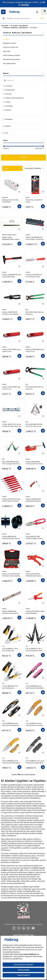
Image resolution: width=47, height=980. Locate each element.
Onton (28, 197)
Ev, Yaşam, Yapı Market (19, 26)
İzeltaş (28, 235)
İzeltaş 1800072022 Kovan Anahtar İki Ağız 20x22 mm (12, 425)
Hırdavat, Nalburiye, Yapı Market (16, 28)
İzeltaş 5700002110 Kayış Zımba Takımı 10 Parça (11, 500)
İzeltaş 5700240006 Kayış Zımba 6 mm (11, 388)
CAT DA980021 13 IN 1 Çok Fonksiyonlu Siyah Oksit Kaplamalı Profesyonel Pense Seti (34, 650)
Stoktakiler (8, 119)
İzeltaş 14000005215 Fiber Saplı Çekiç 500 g (12, 276)
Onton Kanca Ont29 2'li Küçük (34, 201)
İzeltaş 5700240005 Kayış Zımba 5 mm (35, 350)
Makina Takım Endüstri (13, 98)
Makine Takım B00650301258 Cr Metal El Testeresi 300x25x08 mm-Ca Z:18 (11, 238)
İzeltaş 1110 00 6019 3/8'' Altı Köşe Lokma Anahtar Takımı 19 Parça (11, 575)
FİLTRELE (23, 158)
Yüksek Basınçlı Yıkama (11, 59)
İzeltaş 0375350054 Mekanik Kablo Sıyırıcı (34, 575)
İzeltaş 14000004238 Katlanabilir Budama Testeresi (33, 500)
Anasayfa (5, 26)
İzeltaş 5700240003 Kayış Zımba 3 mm (11, 350)
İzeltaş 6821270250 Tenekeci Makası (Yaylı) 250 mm (34, 537)
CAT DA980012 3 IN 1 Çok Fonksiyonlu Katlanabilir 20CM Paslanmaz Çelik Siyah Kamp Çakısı (35, 762)
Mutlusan (5, 197)
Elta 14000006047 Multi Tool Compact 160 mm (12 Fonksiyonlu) (12, 463)
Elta (7, 110)
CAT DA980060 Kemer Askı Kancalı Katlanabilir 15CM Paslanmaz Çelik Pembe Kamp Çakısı (35, 687)
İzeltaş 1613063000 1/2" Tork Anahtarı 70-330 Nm (35, 238)
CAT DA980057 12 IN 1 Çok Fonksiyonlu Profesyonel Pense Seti (11, 650)
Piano (7, 94)
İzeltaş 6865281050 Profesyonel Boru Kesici (34, 463)
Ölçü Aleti (7, 51)
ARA (42, 18)
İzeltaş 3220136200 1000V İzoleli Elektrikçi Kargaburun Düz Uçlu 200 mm (35, 612)
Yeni (5, 133)
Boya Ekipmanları (9, 63)
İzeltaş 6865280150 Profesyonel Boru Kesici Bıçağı (11, 537)
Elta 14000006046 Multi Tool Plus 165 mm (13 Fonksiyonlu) (34, 425)
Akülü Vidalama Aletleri (12, 55)
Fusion (8, 86)
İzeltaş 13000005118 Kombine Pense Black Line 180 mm (10, 313)
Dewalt (8, 106)
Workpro (9, 90)
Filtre (12, 168)
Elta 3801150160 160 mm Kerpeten (35, 313)
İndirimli (6, 126)
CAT (7, 102)
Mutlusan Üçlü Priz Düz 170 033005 (10, 201)
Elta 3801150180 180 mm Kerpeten (35, 388)
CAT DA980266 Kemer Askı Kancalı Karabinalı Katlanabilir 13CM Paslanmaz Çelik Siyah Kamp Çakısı (11, 724)
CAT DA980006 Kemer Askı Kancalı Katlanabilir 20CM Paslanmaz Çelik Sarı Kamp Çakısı (11, 762)
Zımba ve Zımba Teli (10, 47)
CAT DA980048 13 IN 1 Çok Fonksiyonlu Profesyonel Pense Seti (11, 687)
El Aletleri (6, 39)
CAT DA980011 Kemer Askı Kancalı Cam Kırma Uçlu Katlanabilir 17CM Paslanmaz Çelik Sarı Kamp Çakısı (34, 724)
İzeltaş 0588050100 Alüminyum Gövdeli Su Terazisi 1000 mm (10, 612)
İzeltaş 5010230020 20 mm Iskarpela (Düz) (34, 276)
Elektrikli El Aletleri (10, 43)
